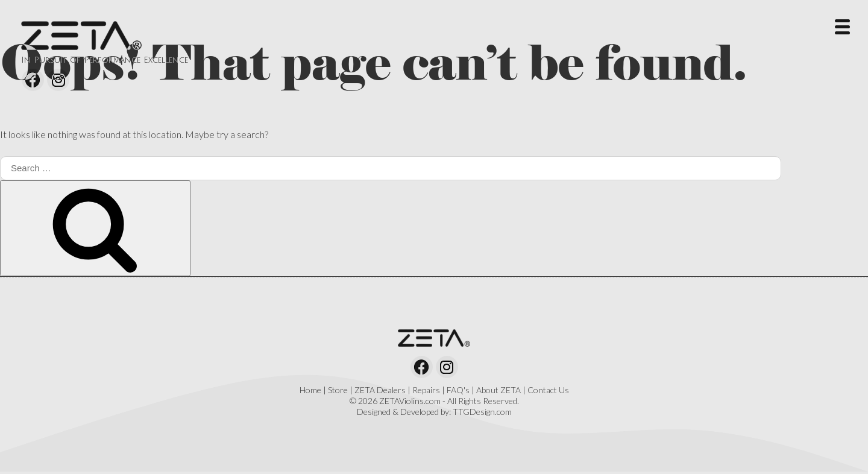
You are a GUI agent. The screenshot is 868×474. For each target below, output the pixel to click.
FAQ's (458, 390)
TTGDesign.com (482, 412)
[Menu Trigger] (842, 26)
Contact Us (548, 390)
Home (310, 390)
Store (338, 390)
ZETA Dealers (380, 390)
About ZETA (498, 390)
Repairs (426, 390)
